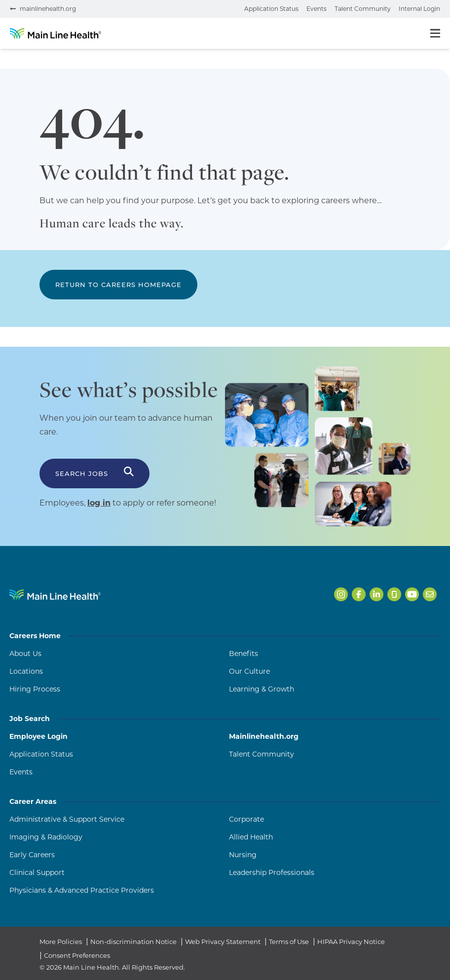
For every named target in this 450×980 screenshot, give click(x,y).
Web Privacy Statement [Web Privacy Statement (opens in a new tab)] (223, 942)
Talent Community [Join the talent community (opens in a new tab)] (363, 9)
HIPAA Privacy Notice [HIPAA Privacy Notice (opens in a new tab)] (351, 942)
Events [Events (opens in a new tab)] (21, 772)
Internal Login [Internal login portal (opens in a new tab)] (419, 9)
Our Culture (249, 671)
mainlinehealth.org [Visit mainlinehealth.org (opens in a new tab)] (48, 9)
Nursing (243, 855)
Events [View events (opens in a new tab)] (317, 9)
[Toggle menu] (435, 33)
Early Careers (32, 855)
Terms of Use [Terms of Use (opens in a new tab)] (289, 942)
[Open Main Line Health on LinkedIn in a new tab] (376, 594)
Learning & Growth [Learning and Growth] (262, 689)
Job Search (225, 719)
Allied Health (251, 837)
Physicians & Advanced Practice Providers (82, 890)
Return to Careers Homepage (118, 285)
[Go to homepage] (56, 33)
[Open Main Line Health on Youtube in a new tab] (412, 594)
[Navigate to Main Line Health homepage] (55, 595)
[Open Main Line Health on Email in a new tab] (430, 594)
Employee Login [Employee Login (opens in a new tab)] (38, 736)
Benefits (244, 653)
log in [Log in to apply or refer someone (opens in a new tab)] (99, 503)
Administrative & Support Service (67, 819)
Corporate (246, 819)
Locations (26, 671)
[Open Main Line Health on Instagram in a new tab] (341, 594)
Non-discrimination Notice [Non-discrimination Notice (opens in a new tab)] (133, 942)
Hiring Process (35, 689)
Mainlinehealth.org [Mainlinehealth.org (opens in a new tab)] (264, 736)
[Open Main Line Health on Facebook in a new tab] (359, 594)
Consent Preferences (77, 955)
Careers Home (225, 636)
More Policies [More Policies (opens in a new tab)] (61, 942)
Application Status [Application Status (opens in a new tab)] (41, 754)
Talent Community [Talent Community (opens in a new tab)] (262, 754)
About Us (25, 653)
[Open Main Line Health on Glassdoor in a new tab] (394, 594)
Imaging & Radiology (46, 837)
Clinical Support (37, 872)
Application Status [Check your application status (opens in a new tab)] (271, 9)
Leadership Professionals (272, 872)
